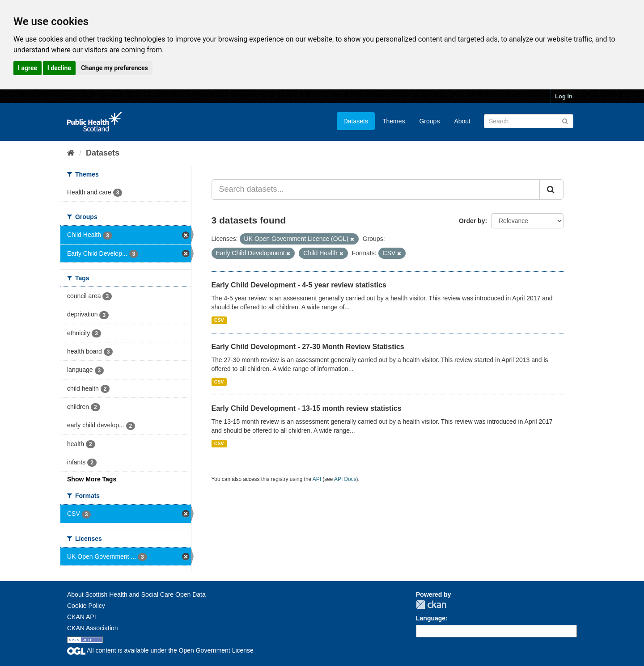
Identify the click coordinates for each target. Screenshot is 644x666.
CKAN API (82, 617)
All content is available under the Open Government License (160, 650)
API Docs (345, 479)
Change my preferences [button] (114, 68)
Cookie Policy (86, 606)
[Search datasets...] (376, 190)
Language (431, 618)
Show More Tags (92, 479)
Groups (429, 121)
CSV (219, 320)
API (317, 479)
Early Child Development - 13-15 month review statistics (307, 408)
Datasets (356, 121)
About (462, 121)
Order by (472, 221)
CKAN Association (93, 628)
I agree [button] (28, 68)
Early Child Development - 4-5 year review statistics (299, 285)
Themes (394, 121)
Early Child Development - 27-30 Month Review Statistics (308, 347)
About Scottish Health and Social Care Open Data (136, 594)
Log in (564, 96)
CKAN (431, 605)
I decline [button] (59, 68)
